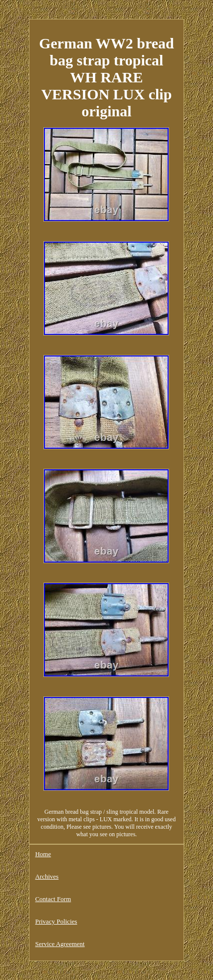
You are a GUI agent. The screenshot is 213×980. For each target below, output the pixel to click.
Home (43, 854)
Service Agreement (60, 944)
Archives (47, 876)
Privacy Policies (56, 921)
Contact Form (53, 899)
